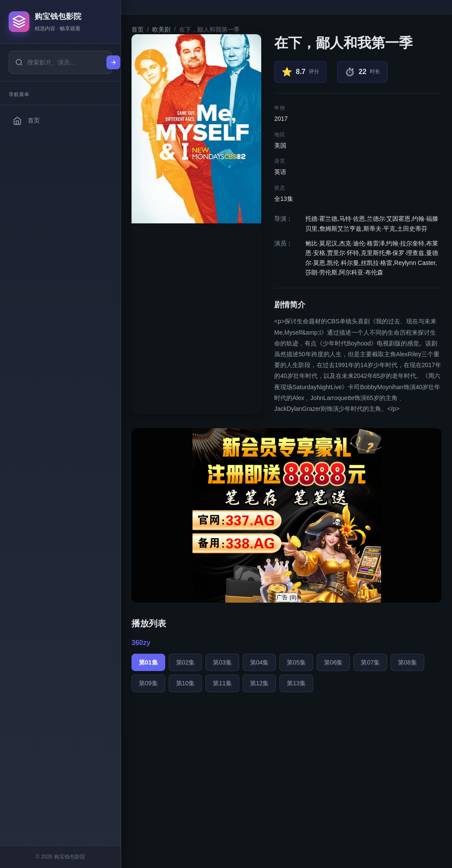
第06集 (333, 662)
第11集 (222, 683)
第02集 (186, 662)
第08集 (407, 662)
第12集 (260, 683)
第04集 (260, 662)
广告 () (286, 597)
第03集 (222, 662)
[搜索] (113, 62)
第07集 (370, 662)
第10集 (186, 683)
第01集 (148, 662)
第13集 (296, 683)
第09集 (148, 683)
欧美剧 (161, 29)
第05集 (296, 662)
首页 (138, 29)
